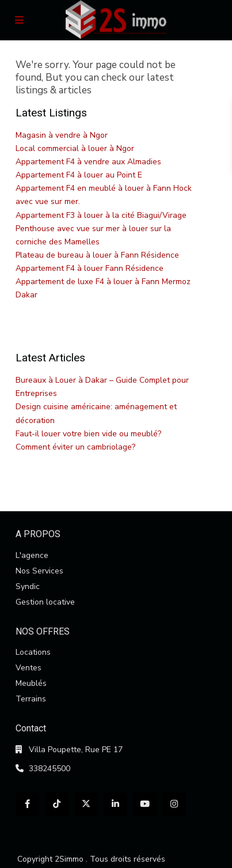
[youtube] (145, 804)
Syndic (28, 586)
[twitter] (86, 804)
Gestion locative (45, 602)
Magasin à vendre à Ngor (62, 135)
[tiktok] (57, 804)
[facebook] (27, 804)
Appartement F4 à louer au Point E (79, 175)
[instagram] (174, 804)
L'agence (32, 555)
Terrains (31, 699)
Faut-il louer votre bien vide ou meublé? (88, 434)
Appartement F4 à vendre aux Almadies (88, 162)
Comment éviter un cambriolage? (75, 447)
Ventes (28, 668)
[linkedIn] (115, 804)
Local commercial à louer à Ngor (75, 148)
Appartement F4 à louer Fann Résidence (90, 268)
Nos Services (39, 571)
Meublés (31, 683)
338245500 (50, 769)
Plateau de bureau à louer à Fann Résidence (97, 255)
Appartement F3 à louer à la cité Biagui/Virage (101, 215)
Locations (33, 652)
